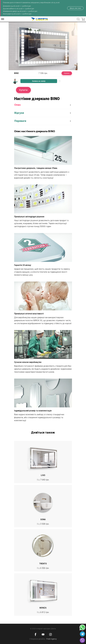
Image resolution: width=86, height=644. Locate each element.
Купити (67, 73)
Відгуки (19, 113)
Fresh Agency (52, 639)
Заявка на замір (39, 81)
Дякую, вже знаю (75, 8)
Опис (18, 105)
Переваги (20, 121)
